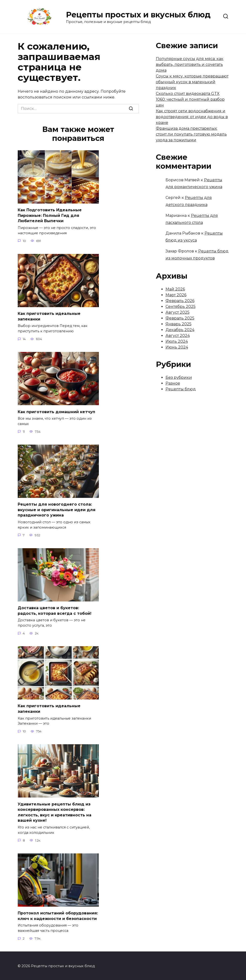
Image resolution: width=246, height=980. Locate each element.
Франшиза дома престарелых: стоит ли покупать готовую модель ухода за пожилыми (191, 134)
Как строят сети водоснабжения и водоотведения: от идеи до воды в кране (192, 117)
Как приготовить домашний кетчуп (56, 411)
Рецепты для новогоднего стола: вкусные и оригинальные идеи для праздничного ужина (57, 509)
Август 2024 (178, 336)
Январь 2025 (179, 324)
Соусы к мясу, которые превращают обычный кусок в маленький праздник (192, 82)
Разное (173, 383)
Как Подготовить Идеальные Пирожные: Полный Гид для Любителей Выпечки (50, 215)
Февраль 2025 (180, 318)
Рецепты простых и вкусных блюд (138, 15)
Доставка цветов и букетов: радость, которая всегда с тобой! (55, 610)
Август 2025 (178, 312)
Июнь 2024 (177, 347)
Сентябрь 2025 (181, 307)
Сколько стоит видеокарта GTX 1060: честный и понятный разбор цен (190, 99)
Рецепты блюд (181, 389)
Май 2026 (175, 289)
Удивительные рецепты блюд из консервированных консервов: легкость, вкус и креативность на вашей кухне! (55, 812)
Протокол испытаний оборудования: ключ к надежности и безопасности (58, 915)
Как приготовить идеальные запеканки (49, 316)
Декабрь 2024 (180, 330)
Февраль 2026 (180, 301)
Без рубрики (179, 377)
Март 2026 (176, 295)
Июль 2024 (177, 341)
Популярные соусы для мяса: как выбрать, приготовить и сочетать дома (190, 65)
